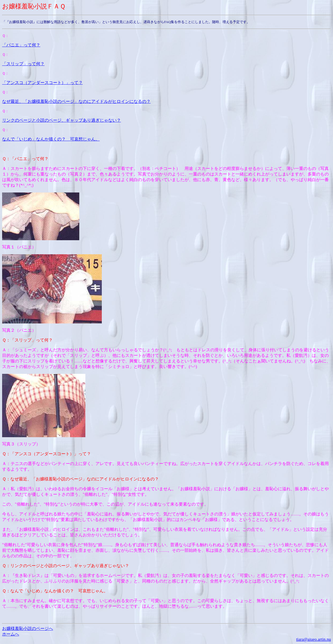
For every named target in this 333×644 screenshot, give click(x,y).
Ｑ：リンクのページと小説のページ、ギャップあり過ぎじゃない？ (66, 566)
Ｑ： (5, 36)
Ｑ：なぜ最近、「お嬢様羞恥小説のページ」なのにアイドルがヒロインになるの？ (80, 479)
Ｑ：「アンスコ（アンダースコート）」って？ (47, 454)
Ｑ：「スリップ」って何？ (27, 340)
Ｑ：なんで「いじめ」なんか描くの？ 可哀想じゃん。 (55, 591)
